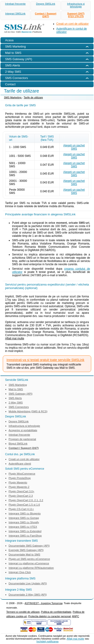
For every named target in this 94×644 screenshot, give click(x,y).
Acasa (9, 40)
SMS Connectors (19, 407)
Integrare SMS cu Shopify (24, 522)
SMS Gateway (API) (21, 394)
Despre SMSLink (46, 4)
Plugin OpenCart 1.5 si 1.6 (24, 505)
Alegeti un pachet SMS (74, 147)
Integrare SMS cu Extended (25, 531)
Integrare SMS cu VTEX (23, 527)
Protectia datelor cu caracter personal (50, 616)
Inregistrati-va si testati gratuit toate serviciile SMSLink (45, 360)
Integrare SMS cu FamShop (25, 536)
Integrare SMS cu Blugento (25, 513)
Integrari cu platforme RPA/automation (31, 568)
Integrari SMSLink (15, 14)
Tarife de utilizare (33, 97)
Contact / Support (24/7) (45, 15)
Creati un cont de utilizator (73, 24)
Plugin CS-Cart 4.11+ (21, 509)
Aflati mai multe (15, 338)
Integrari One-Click (20, 572)
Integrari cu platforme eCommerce (29, 563)
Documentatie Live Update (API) (28, 583)
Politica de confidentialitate (56, 612)
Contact (10, 84)
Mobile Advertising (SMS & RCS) (28, 411)
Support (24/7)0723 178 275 (76, 15)
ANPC (76, 616)
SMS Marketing (13, 97)
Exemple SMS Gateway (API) (26, 550)
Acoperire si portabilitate (23, 430)
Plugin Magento (18, 482)
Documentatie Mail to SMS (24, 554)
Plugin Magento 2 (19, 487)
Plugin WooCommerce (22, 474)
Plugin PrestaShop (20, 478)
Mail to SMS (16, 389)
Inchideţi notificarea (47, 641)
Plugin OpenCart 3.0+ (21, 491)
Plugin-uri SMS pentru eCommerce (29, 559)
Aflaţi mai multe (75, 639)
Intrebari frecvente (15, 4)
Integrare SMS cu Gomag (24, 518)
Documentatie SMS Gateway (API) (29, 546)
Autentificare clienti (20, 464)
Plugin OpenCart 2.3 (21, 496)
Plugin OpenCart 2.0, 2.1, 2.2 (26, 500)
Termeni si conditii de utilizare (23, 612)
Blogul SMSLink (18, 444)
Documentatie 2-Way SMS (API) (28, 595)
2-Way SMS (16, 403)
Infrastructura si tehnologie (76, 5)
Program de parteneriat (22, 439)
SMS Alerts (15, 398)
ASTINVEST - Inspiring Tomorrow (44, 603)
